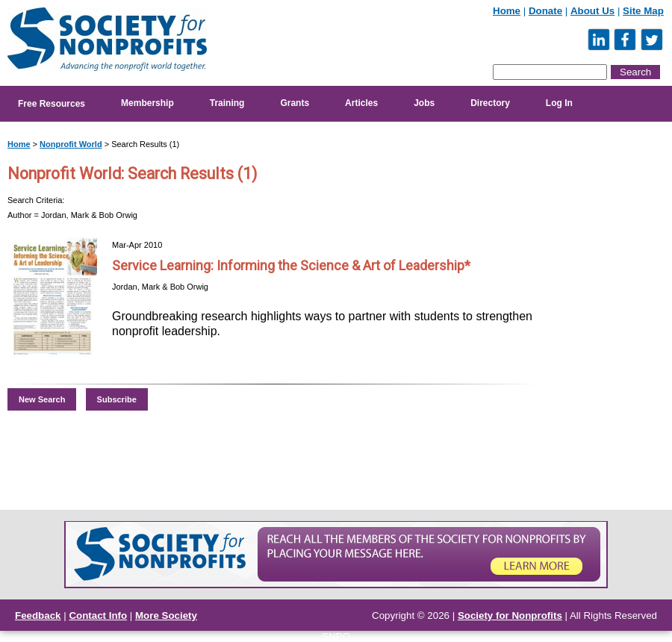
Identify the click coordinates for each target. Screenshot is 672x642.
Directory (490, 103)
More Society (166, 615)
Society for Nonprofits (510, 615)
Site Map (643, 11)
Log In (559, 103)
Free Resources (52, 104)
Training (227, 103)
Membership (147, 103)
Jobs (424, 103)
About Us (592, 11)
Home (507, 11)
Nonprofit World (71, 144)
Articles (361, 103)
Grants (295, 103)
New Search (42, 399)
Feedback (38, 615)
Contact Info (98, 615)
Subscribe (117, 399)
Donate (545, 11)
